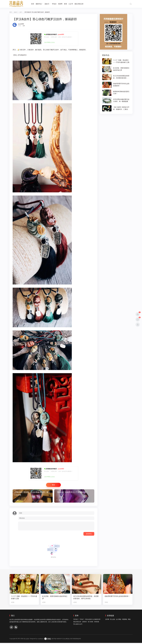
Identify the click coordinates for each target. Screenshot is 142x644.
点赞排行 (85, 623)
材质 (65, 4)
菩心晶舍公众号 (78, 625)
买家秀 (60, 4)
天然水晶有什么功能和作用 (93, 620)
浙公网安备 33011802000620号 (72, 640)
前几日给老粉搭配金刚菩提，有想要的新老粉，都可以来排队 (86, 598)
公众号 (71, 4)
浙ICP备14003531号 (57, 640)
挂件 (24, 26)
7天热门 (82, 620)
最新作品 (39, 4)
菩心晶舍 (113, 620)
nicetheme (41, 640)
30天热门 (76, 620)
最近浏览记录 (79, 4)
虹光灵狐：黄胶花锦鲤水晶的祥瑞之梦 (55, 598)
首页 (33, 4)
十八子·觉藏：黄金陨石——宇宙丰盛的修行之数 (24, 598)
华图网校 (125, 620)
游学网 (107, 620)
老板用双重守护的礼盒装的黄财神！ (116, 598)
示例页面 (96, 623)
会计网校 (119, 620)
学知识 (54, 4)
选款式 (47, 4)
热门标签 (91, 623)
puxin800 (21, 24)
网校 (129, 620)
